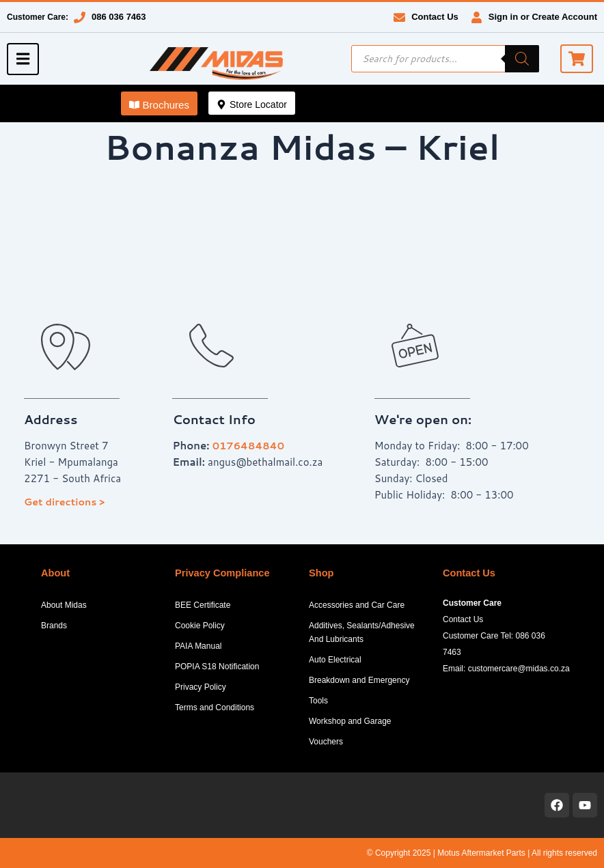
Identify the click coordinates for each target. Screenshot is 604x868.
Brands (54, 626)
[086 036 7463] (80, 17)
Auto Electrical (335, 660)
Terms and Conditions (215, 708)
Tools (318, 701)
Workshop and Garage (350, 721)
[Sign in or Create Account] (477, 17)
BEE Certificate (203, 605)
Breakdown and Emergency (359, 680)
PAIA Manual (198, 646)
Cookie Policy (200, 626)
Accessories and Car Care (357, 605)
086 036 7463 (119, 17)
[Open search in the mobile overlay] (445, 59)
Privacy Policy (201, 687)
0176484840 (250, 446)
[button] (159, 103)
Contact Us (435, 17)
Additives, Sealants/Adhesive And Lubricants (362, 632)
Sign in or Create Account (543, 17)
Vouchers (326, 742)
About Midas (64, 605)
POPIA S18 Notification (217, 667)
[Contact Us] (399, 17)
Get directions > (65, 502)
